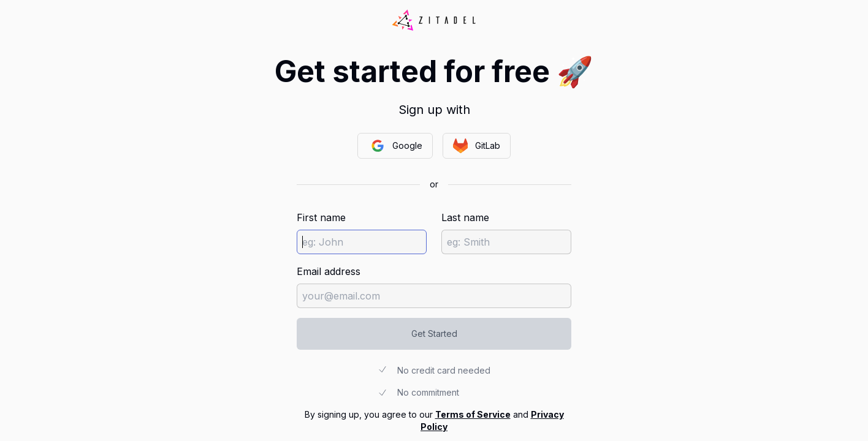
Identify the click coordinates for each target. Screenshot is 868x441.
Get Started (434, 334)
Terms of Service (473, 414)
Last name (465, 217)
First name (321, 217)
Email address (329, 271)
